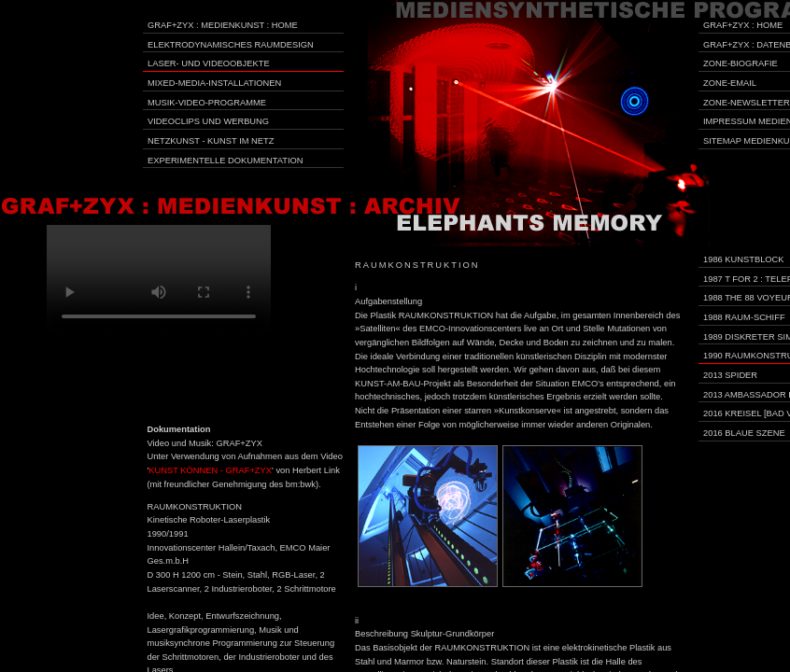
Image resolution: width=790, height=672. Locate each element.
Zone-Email (730, 83)
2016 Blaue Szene (744, 433)
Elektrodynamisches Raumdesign (231, 45)
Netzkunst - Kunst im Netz (211, 141)
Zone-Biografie (741, 63)
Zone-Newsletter (747, 103)
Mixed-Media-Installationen (214, 83)
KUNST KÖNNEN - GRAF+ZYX (210, 470)
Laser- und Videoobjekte (209, 63)
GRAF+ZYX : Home (743, 25)
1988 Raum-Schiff (744, 317)
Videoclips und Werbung (208, 121)
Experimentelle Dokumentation (226, 161)
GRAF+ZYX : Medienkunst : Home (223, 25)
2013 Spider (730, 375)
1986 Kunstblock (744, 259)
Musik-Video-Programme (207, 103)
